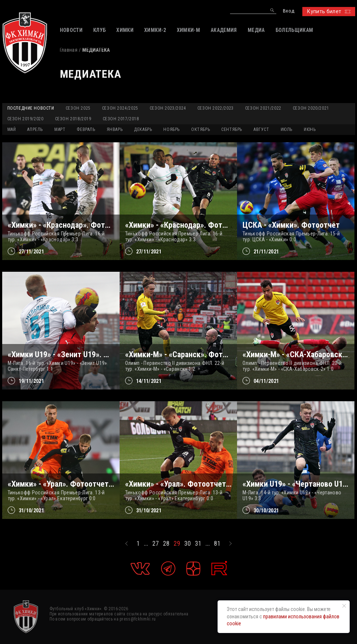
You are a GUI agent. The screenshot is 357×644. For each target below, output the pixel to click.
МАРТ (60, 129)
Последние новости (31, 108)
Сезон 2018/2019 (73, 119)
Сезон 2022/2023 (216, 108)
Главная (69, 50)
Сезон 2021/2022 (263, 108)
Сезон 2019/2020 (25, 119)
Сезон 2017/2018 (121, 119)
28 (166, 544)
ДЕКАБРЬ (143, 129)
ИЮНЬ (310, 129)
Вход (289, 11)
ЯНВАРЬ (115, 129)
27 (156, 544)
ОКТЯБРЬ (201, 129)
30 (187, 544)
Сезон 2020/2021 (311, 108)
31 (198, 544)
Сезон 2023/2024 (168, 108)
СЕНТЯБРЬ (232, 129)
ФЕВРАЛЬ (86, 129)
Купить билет (329, 11)
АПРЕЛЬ (35, 129)
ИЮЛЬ (287, 129)
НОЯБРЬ (172, 129)
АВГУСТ (261, 129)
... (146, 544)
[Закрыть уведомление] (344, 606)
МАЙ (12, 129)
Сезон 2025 (78, 108)
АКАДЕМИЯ (224, 30)
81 (217, 544)
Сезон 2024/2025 (120, 108)
